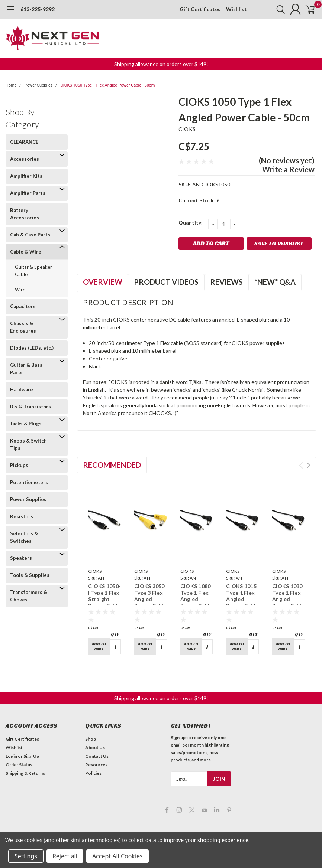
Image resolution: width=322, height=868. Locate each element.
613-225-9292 (38, 9)
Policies (93, 771)
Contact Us (97, 754)
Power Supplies (39, 85)
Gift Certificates (200, 9)
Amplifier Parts (28, 193)
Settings (26, 856)
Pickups (19, 465)
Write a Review (288, 169)
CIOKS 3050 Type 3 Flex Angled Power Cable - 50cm (150, 599)
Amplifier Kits (26, 176)
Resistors (22, 516)
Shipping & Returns (25, 771)
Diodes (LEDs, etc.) (32, 348)
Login (11, 754)
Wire (20, 290)
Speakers (21, 558)
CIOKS (187, 129)
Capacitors (23, 306)
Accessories (25, 159)
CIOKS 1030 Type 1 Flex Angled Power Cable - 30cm (288, 599)
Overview (103, 282)
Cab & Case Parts (30, 235)
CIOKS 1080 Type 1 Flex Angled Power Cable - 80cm (197, 599)
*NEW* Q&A (275, 282)
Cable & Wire (26, 252)
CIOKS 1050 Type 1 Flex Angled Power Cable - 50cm (108, 85)
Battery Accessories (25, 214)
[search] (273, 9)
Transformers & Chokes (29, 596)
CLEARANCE (24, 142)
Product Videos (166, 282)
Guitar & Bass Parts (26, 369)
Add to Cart (99, 646)
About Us (95, 745)
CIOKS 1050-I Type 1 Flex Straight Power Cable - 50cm (104, 599)
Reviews (226, 282)
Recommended (112, 465)
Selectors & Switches (24, 537)
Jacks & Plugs (26, 424)
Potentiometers (29, 482)
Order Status (19, 762)
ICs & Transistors (30, 407)
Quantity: (191, 223)
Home (11, 85)
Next (308, 465)
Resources (96, 762)
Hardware (22, 389)
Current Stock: (199, 200)
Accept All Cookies (117, 856)
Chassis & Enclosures (23, 327)
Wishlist (236, 9)
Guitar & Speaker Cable (33, 271)
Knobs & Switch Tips (28, 444)
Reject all (65, 856)
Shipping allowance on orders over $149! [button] (161, 64)
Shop (91, 737)
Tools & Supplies (30, 575)
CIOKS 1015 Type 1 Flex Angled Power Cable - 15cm (242, 599)
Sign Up (31, 754)
